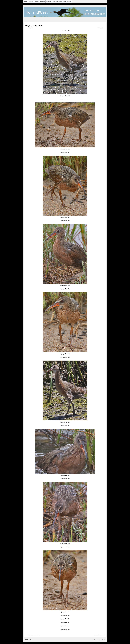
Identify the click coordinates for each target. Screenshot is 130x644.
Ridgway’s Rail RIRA (34, 26)
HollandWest (30, 640)
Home (26, 2)
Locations (49, 2)
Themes (37, 2)
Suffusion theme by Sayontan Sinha (99, 640)
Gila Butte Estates (57, 2)
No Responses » (101, 28)
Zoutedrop (33, 635)
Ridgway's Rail (102, 635)
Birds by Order (67, 2)
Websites (42, 2)
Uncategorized (30, 28)
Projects (31, 2)
